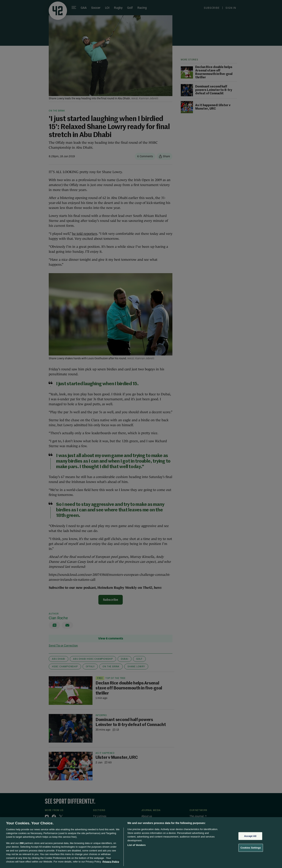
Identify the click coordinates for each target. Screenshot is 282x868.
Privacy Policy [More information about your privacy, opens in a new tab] (111, 862)
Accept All (250, 836)
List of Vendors (137, 845)
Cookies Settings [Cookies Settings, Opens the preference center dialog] (251, 848)
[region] (141, 843)
